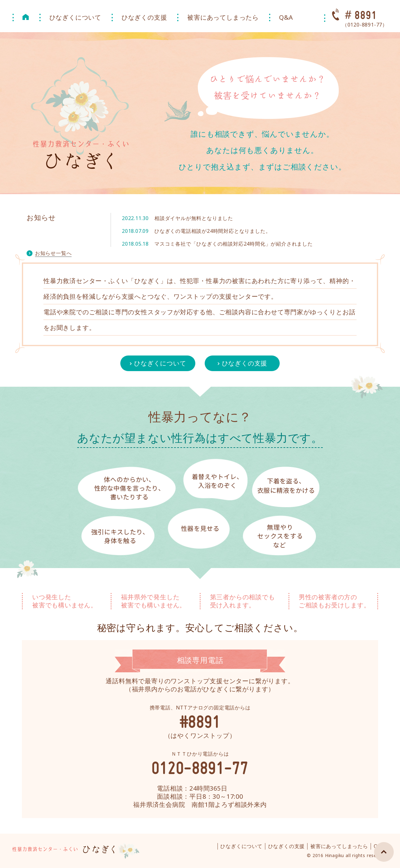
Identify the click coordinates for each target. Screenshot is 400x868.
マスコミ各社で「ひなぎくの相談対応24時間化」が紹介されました (234, 244)
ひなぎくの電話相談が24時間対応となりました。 (212, 231)
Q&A (286, 17)
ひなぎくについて (75, 17)
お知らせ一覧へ (53, 253)
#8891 (200, 721)
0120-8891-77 (200, 767)
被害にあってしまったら (223, 17)
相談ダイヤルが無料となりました (194, 218)
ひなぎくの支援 (144, 17)
